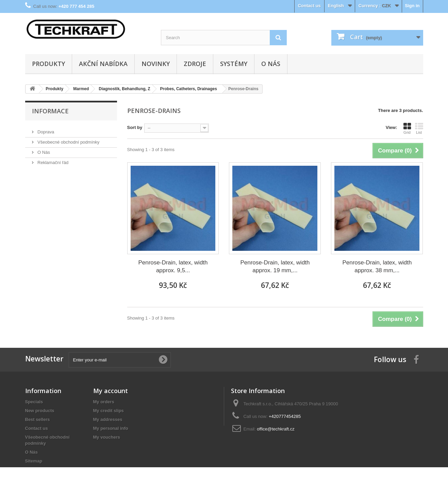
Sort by (135, 127)
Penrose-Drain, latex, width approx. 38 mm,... (377, 266)
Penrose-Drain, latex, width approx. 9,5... (173, 266)
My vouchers (107, 437)
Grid (407, 128)
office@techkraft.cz (276, 429)
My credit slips (109, 411)
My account (111, 391)
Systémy (234, 64)
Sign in (412, 6)
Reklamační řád (53, 160)
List (419, 128)
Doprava (45, 129)
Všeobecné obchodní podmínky (68, 139)
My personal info (111, 428)
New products (40, 411)
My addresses (108, 419)
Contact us (309, 6)
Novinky (156, 64)
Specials (34, 402)
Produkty (48, 64)
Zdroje (195, 64)
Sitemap (34, 461)
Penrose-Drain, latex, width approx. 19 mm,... (275, 266)
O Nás (271, 64)
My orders (104, 402)
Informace (50, 111)
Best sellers (38, 419)
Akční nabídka (103, 64)
